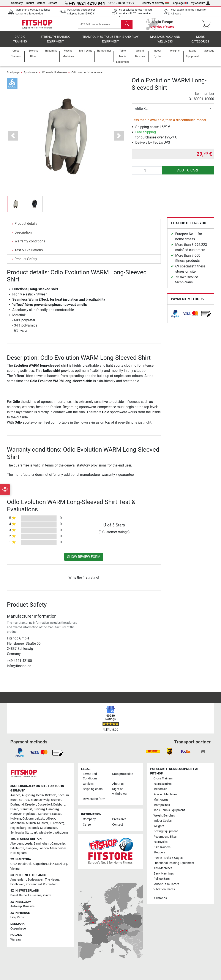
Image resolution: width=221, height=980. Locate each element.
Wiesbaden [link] (46, 833)
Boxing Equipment (166, 832)
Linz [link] (51, 864)
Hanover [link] (16, 814)
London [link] (44, 848)
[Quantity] (147, 173)
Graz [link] (14, 864)
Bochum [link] (63, 795)
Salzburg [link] (61, 864)
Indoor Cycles (163, 821)
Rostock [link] (33, 828)
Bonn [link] (14, 800)
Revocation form (94, 799)
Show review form (84, 560)
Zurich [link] (47, 895)
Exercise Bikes (163, 784)
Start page (13, 75)
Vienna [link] (15, 869)
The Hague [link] (52, 880)
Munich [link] (31, 823)
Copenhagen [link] (19, 929)
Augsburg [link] (28, 795)
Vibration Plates (164, 890)
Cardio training (20, 42)
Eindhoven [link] (17, 884)
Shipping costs (93, 789)
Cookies (88, 784)
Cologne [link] (28, 819)
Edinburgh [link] (17, 848)
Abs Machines (163, 868)
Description (23, 235)
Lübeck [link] (50, 819)
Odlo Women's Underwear (87, 75)
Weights (159, 826)
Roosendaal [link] (34, 884)
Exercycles (160, 842)
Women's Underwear (55, 75)
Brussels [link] (29, 907)
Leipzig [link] (39, 819)
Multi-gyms (161, 800)
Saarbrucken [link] (49, 828)
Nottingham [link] (18, 853)
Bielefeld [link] (51, 795)
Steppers (159, 853)
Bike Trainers (162, 847)
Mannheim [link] (17, 823)
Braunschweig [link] (40, 800)
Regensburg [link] (18, 828)
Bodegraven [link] (36, 880)
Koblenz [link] (16, 819)
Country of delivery (155, 3)
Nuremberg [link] (57, 823)
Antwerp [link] (16, 907)
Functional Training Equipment (174, 863)
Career (41, 3)
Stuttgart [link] (31, 833)
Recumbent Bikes (165, 837)
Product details (26, 227)
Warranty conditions (30, 244)
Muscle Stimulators (166, 884)
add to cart (188, 173)
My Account (200, 3)
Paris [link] (20, 918)
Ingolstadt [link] (30, 814)
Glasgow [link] (31, 848)
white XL (141, 112)
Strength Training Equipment (55, 42)
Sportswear (31, 75)
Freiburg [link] (39, 809)
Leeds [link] (28, 844)
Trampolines (162, 805)
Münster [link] (43, 823)
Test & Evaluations (29, 253)
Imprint (30, 3)
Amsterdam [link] (18, 880)
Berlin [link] (40, 795)
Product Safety (26, 262)
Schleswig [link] (17, 833)
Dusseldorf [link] (45, 805)
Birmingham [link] (42, 844)
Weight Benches (164, 816)
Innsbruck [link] (25, 864)
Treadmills (160, 789)
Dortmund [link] (17, 805)
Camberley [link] (58, 844)
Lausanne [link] (35, 895)
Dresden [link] (31, 805)
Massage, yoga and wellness (165, 42)
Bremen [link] (56, 800)
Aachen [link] (15, 795)
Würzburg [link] (61, 833)
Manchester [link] (58, 848)
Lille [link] (13, 918)
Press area (119, 819)
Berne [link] (23, 895)
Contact (52, 3)
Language (180, 3)
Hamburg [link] (53, 809)
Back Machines (164, 874)
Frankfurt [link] (26, 809)
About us (118, 784)
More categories (200, 42)
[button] (13, 139)
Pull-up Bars (162, 879)
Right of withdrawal (120, 792)
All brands (160, 898)
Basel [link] (14, 895)
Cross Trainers (163, 779)
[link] (175, 317)
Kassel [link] (57, 814)
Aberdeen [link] (17, 844)
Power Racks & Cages (168, 858)
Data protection (123, 774)
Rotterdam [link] (50, 884)
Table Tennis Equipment (169, 810)
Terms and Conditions (90, 776)
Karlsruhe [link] (44, 814)
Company (17, 3)
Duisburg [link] (59, 805)
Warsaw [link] (16, 940)
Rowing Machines (165, 794)
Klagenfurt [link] (40, 864)
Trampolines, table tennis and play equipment (110, 42)
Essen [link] (14, 809)
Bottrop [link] (24, 800)
